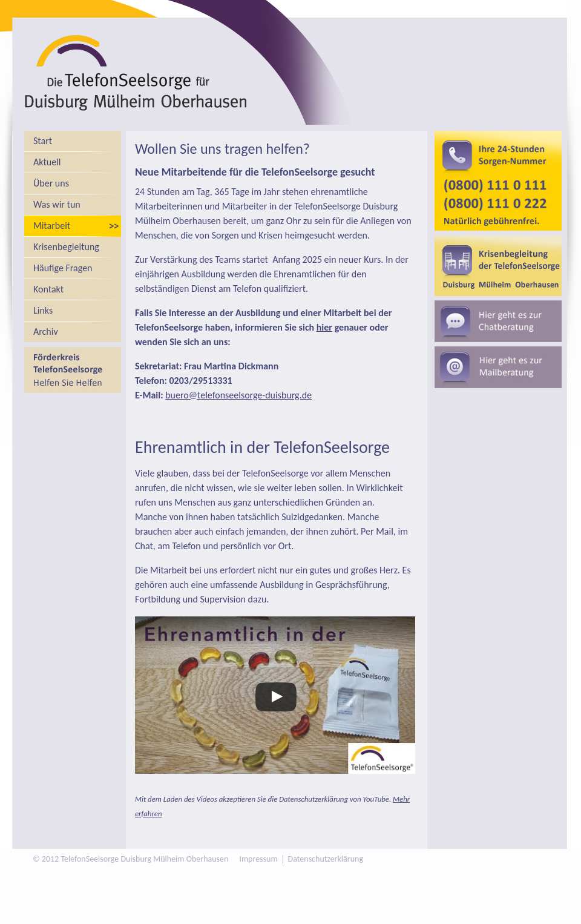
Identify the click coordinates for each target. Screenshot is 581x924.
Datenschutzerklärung (326, 859)
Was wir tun (57, 204)
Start (43, 141)
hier (324, 327)
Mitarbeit (52, 226)
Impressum (258, 859)
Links (43, 310)
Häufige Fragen (63, 268)
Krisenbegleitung (66, 247)
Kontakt (48, 289)
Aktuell (47, 162)
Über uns (51, 183)
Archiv (46, 332)
